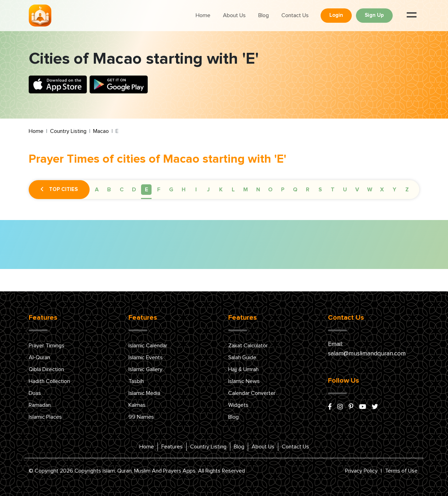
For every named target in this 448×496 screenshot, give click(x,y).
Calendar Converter (252, 393)
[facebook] (330, 407)
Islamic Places (45, 417)
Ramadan (40, 405)
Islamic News (244, 381)
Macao (101, 131)
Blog (264, 15)
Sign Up (374, 15)
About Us (234, 15)
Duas (35, 393)
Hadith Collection (49, 381)
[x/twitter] (375, 407)
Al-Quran (39, 357)
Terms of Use (401, 471)
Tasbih (136, 381)
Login (336, 15)
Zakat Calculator (248, 346)
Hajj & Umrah (243, 369)
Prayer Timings (47, 346)
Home (203, 15)
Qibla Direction (46, 369)
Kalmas (137, 405)
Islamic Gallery (145, 369)
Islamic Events (146, 357)
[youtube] (363, 407)
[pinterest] (351, 407)
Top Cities (59, 190)
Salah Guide (242, 357)
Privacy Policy (361, 471)
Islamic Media (144, 393)
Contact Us (295, 15)
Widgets (238, 405)
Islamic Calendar (148, 346)
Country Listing (68, 131)
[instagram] (340, 407)
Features (172, 447)
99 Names (141, 417)
